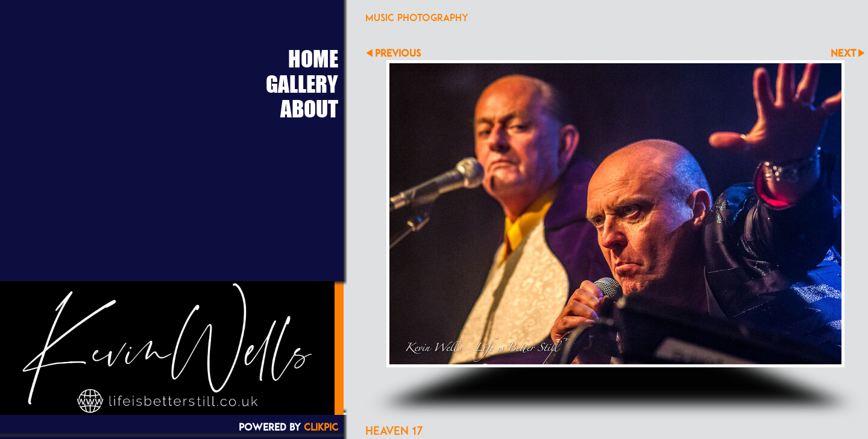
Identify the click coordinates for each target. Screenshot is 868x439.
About (309, 108)
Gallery (302, 84)
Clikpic (321, 427)
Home (313, 58)
